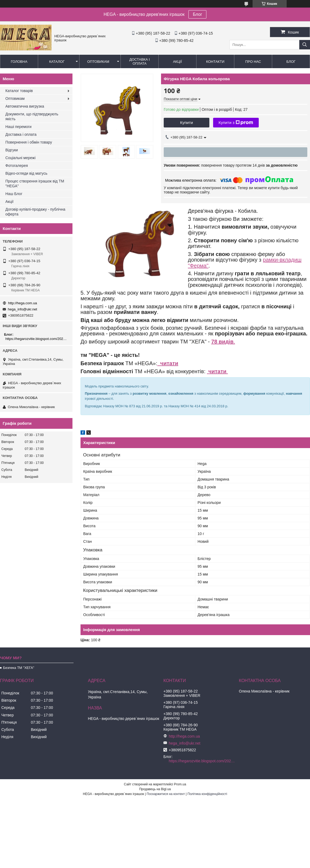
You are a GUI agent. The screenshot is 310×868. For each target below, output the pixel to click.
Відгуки (12, 150)
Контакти (215, 62)
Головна (19, 62)
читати (168, 363)
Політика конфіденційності (207, 794)
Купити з (236, 123)
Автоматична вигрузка (25, 106)
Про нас (253, 62)
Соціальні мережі (20, 158)
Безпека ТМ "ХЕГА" (19, 668)
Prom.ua (180, 784)
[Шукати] (305, 45)
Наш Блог (14, 194)
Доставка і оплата (140, 61)
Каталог (57, 62)
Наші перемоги (18, 127)
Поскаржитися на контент (166, 794)
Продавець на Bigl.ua (155, 789)
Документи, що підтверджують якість (32, 116)
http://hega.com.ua (23, 303)
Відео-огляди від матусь (26, 173)
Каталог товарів (19, 91)
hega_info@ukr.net (22, 309)
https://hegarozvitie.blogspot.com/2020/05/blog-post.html (37, 339)
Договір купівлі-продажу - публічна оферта (35, 212)
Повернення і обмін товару (29, 142)
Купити (187, 122)
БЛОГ (291, 62)
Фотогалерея (17, 166)
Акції (177, 62)
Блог (197, 14)
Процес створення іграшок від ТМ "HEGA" (35, 184)
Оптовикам (98, 62)
